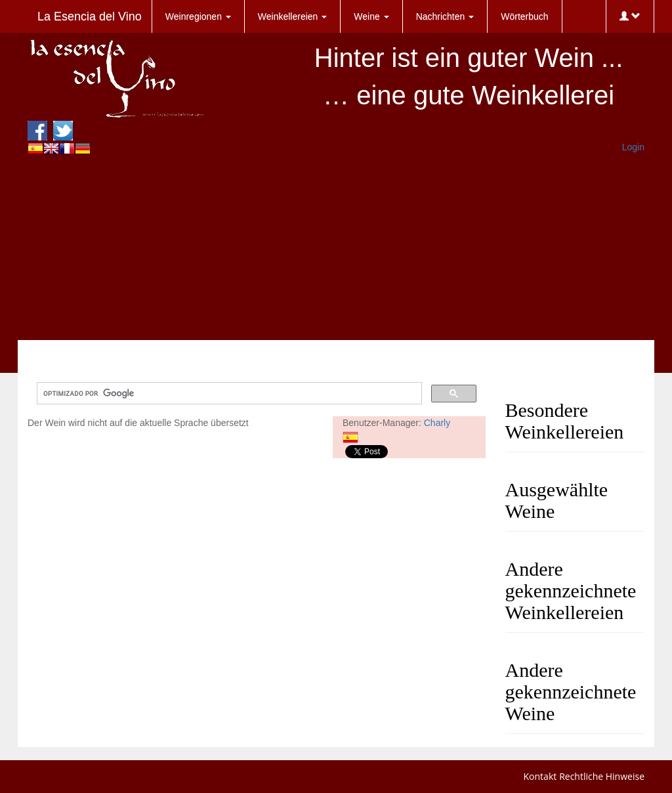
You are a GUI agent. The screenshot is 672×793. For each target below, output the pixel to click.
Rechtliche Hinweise (602, 776)
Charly (437, 423)
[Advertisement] (336, 248)
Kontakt (540, 776)
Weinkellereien (292, 16)
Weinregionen (198, 16)
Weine (371, 16)
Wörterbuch (524, 16)
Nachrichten (445, 16)
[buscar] (228, 394)
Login (633, 147)
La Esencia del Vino (90, 16)
